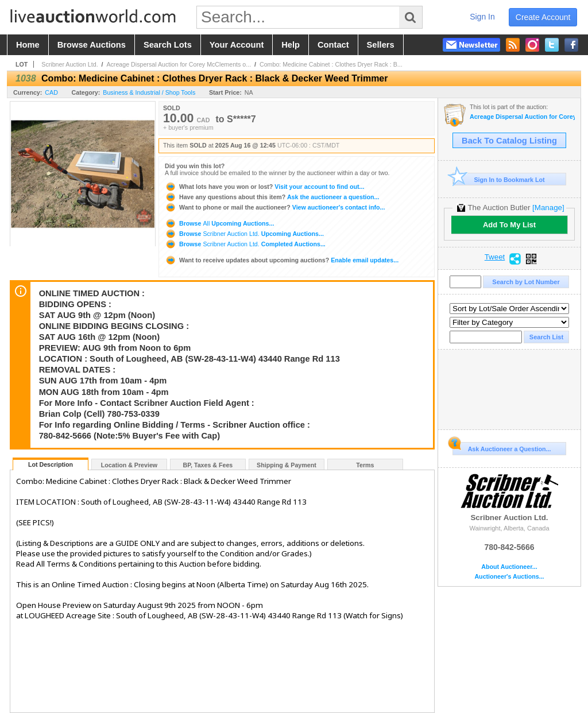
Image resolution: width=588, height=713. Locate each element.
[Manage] (548, 208)
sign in (482, 17)
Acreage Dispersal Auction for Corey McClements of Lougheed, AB (522, 117)
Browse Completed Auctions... (245, 244)
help (291, 45)
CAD (51, 92)
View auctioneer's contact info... (275, 207)
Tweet (495, 257)
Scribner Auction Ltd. (69, 64)
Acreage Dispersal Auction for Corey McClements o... (179, 64)
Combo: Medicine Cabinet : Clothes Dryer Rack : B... (331, 64)
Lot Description (51, 464)
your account (237, 45)
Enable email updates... (282, 260)
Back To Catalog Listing (509, 141)
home (28, 45)
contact (333, 45)
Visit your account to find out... (264, 187)
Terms (365, 465)
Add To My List (509, 225)
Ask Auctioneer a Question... (502, 447)
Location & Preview (129, 465)
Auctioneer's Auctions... (509, 577)
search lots (168, 45)
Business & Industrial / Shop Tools (149, 92)
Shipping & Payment (287, 465)
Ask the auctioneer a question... (272, 197)
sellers (381, 45)
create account (543, 17)
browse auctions (92, 45)
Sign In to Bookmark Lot (499, 179)
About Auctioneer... (509, 567)
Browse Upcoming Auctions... (219, 223)
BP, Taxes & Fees (208, 465)
